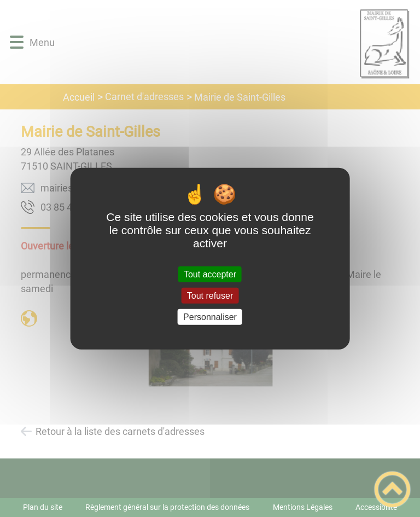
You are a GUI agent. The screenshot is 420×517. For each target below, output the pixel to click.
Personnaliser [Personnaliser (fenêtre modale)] (210, 317)
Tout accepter (210, 274)
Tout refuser (210, 295)
